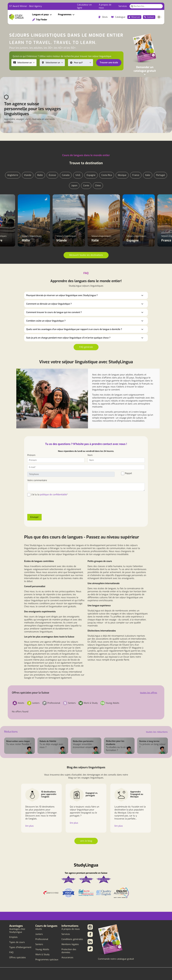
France (136, 175)
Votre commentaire (37, 480)
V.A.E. (78, 175)
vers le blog (86, 841)
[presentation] (47, 507)
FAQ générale (86, 347)
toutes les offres (149, 693)
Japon (74, 186)
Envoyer (34, 517)
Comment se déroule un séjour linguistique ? (49, 304)
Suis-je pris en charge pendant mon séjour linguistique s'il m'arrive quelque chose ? (68, 338)
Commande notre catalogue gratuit (116, 959)
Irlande (28, 175)
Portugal (160, 175)
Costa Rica (107, 175)
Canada (66, 175)
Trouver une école (109, 63)
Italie (148, 175)
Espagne (91, 175)
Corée (86, 186)
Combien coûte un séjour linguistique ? (46, 321)
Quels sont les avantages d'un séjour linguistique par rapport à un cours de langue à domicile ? (74, 329)
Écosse (52, 175)
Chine (98, 186)
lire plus (29, 826)
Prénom (31, 455)
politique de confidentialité (53, 495)
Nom (90, 455)
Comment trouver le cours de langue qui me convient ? (54, 312)
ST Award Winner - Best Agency (26, 6)
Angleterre (13, 175)
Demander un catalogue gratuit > (145, 71)
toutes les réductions (157, 732)
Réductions (11, 732)
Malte (40, 175)
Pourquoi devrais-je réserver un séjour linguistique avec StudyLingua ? (62, 295)
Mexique (122, 175)
